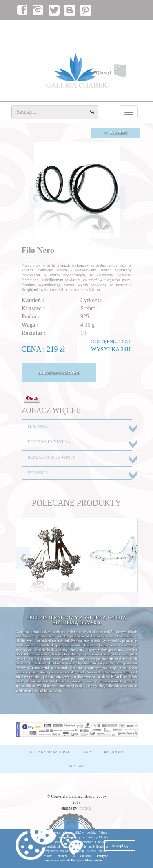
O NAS (86, 752)
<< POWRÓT (115, 133)
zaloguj (99, 29)
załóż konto (124, 29)
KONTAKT (76, 766)
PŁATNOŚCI (39, 426)
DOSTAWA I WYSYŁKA (49, 442)
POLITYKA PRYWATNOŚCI (49, 752)
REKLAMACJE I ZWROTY (52, 457)
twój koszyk (115, 73)
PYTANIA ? (38, 473)
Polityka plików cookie (87, 860)
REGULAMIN (114, 752)
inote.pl (86, 808)
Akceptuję (120, 845)
